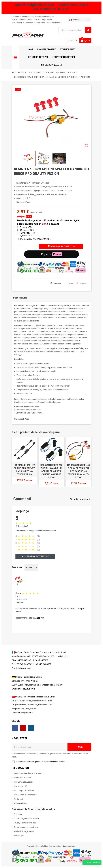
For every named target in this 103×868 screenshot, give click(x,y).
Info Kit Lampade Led (43, 20)
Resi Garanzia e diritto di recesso (28, 773)
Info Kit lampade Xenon (22, 20)
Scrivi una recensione (35, 556)
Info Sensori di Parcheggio (23, 23)
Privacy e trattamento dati (25, 823)
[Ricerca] (75, 30)
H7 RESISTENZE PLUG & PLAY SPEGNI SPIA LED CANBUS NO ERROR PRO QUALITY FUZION (79, 471)
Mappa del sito (20, 803)
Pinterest (82, 283)
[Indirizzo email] (40, 747)
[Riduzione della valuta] (87, 20)
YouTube (23, 728)
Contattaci (41, 23)
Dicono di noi (28, 17)
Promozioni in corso (22, 778)
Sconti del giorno (54, 23)
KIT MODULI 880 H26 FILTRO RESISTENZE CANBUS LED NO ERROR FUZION (24, 470)
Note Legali (19, 836)
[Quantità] (27, 246)
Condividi (56, 283)
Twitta (69, 283)
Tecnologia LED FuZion (24, 790)
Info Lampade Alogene (24, 782)
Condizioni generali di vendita (26, 818)
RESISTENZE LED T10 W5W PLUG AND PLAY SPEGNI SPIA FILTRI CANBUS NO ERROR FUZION (51, 471)
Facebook (15, 728)
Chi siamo (18, 814)
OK (79, 747)
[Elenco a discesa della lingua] (75, 20)
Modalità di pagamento (24, 831)
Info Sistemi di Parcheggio (25, 795)
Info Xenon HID (20, 786)
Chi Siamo (16, 17)
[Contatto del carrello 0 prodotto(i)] (85, 41)
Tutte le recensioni (80, 499)
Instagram (31, 728)
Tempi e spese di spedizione (26, 827)
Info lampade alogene (45, 17)
